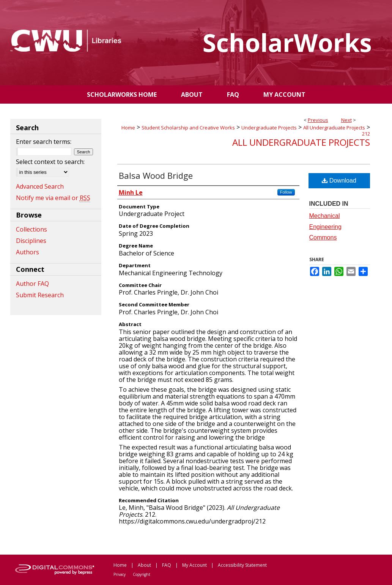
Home (128, 128)
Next (346, 120)
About (144, 565)
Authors (28, 252)
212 (366, 134)
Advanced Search (40, 186)
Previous (318, 120)
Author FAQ (32, 284)
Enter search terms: (44, 142)
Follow (286, 192)
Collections (31, 229)
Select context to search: (50, 162)
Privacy (120, 574)
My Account (194, 565)
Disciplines (31, 241)
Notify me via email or (53, 198)
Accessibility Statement (242, 565)
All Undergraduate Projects (334, 128)
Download (339, 181)
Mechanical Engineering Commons (325, 227)
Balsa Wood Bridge (156, 175)
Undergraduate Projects (269, 128)
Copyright (142, 574)
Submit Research (40, 295)
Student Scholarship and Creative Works (188, 128)
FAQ (167, 565)
